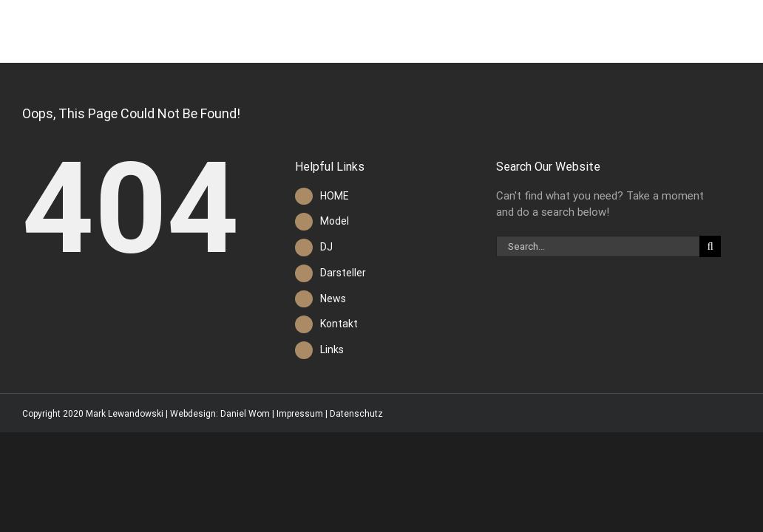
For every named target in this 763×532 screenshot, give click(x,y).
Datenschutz (356, 414)
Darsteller (343, 273)
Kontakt (339, 324)
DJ (326, 247)
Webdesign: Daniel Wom (220, 414)
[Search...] (598, 246)
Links (332, 349)
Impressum (300, 414)
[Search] (710, 246)
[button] (738, 31)
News (333, 299)
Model (335, 221)
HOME (335, 196)
